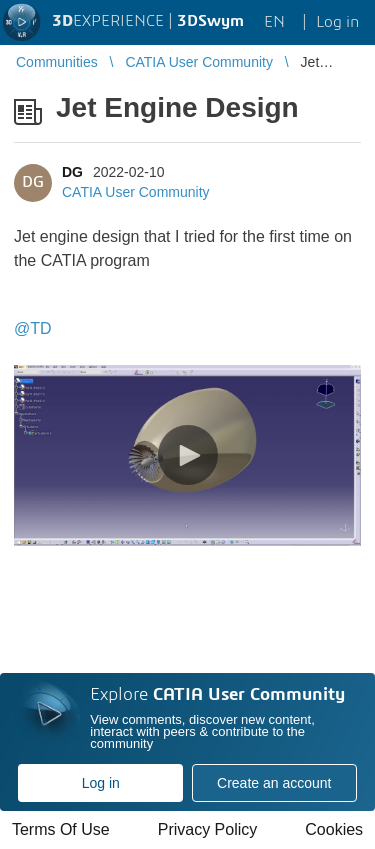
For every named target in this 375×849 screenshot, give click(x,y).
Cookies (334, 829)
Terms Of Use (61, 829)
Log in (101, 783)
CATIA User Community (136, 192)
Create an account (274, 783)
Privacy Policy (208, 829)
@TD (33, 328)
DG (72, 172)
